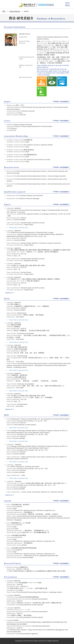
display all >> (10, 293)
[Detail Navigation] (68, 4)
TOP (4, 11)
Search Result (15, 11)
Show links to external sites (17, 228)
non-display (64, 101)
